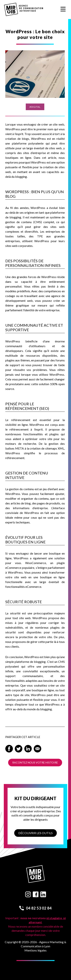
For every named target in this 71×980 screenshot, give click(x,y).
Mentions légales (35, 950)
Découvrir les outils (35, 833)
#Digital (35, 107)
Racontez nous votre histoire (35, 762)
